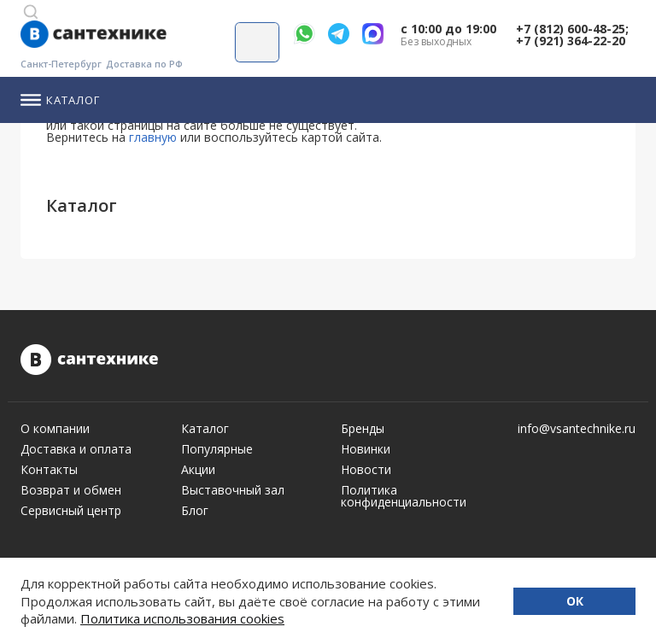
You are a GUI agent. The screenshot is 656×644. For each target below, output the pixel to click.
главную (153, 137)
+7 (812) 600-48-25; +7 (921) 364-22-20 (572, 35)
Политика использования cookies (182, 618)
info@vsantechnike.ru (577, 429)
